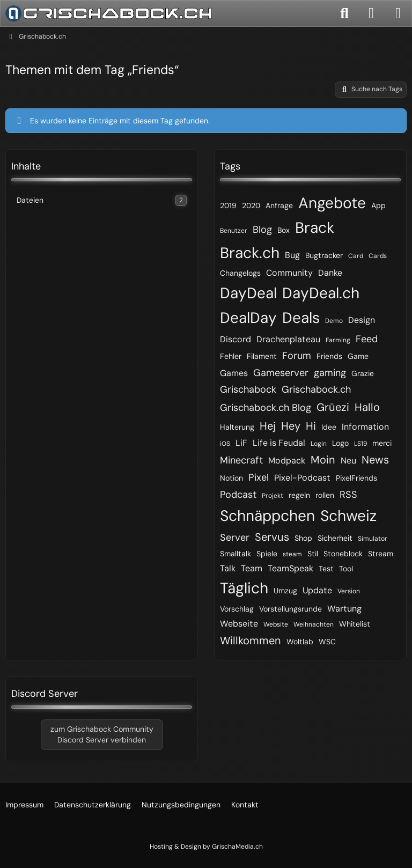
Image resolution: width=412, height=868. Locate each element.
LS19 (360, 444)
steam (292, 554)
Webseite (239, 624)
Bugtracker (324, 255)
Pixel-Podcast (302, 478)
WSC (327, 642)
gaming (330, 373)
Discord (236, 339)
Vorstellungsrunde (290, 609)
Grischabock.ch (316, 389)
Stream (381, 554)
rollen (325, 495)
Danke (330, 273)
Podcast (238, 495)
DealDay (248, 318)
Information (365, 427)
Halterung (237, 427)
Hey (291, 426)
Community (289, 273)
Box (284, 230)
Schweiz (348, 516)
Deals (301, 318)
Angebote (332, 203)
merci (382, 443)
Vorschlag (237, 609)
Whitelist (355, 624)
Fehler (231, 356)
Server (235, 538)
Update (317, 590)
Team (252, 568)
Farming (338, 340)
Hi (311, 426)
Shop (303, 538)
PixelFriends (356, 478)
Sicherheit (335, 538)
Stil (313, 554)
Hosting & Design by (206, 847)
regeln (299, 495)
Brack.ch (250, 253)
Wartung (344, 609)
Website (276, 624)
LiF (241, 443)
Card (356, 256)
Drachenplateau (288, 339)
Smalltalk (236, 554)
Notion (231, 478)
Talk (228, 568)
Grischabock (248, 389)
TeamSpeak (290, 568)
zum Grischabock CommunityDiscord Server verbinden (102, 735)
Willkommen (251, 641)
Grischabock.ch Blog (266, 408)
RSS (348, 495)
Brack (315, 228)
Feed (367, 339)
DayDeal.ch (321, 293)
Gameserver (281, 373)
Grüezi (333, 407)
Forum (297, 356)
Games (234, 373)
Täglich (244, 588)
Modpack (287, 461)
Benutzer (234, 231)
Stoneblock (343, 554)
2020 (251, 205)
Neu (348, 461)
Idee (329, 427)
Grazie (363, 373)
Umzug (285, 591)
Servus (272, 537)
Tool (346, 569)
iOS (225, 444)
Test (326, 569)
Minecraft (241, 460)
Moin (323, 460)
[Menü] (398, 13)
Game (358, 356)
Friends (329, 356)
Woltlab (300, 642)
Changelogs (240, 273)
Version (349, 591)
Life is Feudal (279, 443)
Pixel (259, 477)
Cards (378, 256)
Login (319, 444)
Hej (268, 426)
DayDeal (248, 293)
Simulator (373, 539)
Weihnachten (314, 624)
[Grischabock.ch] (109, 13)
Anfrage (279, 205)
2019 (228, 205)
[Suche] (344, 13)
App (378, 205)
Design (362, 320)
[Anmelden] (371, 13)
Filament (262, 356)
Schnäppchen (267, 516)
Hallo (367, 407)
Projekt (273, 496)
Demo (334, 321)
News (375, 460)
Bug (292, 255)
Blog (262, 230)
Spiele (267, 554)
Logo (340, 443)
